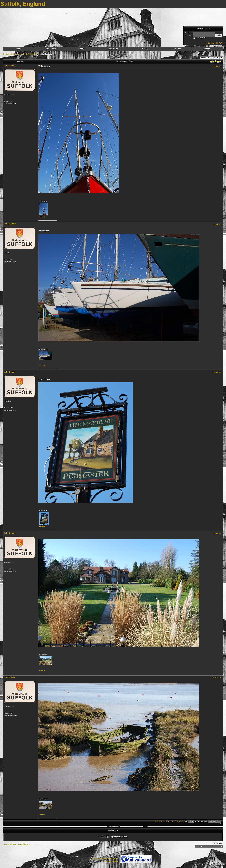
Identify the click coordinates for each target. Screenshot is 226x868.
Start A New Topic (208, 58)
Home (19, 49)
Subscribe (218, 843)
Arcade (207, 49)
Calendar (144, 49)
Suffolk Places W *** (30, 54)
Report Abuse (112, 862)
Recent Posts (176, 49)
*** (220, 824)
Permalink (216, 66)
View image (42, 217)
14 (172, 821)
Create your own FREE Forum (104, 859)
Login (219, 35)
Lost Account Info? (213, 43)
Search (82, 49)
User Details (113, 49)
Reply (219, 58)
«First (158, 821)
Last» (179, 821)
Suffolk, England (11, 54)
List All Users (50, 49)
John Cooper (10, 66)
